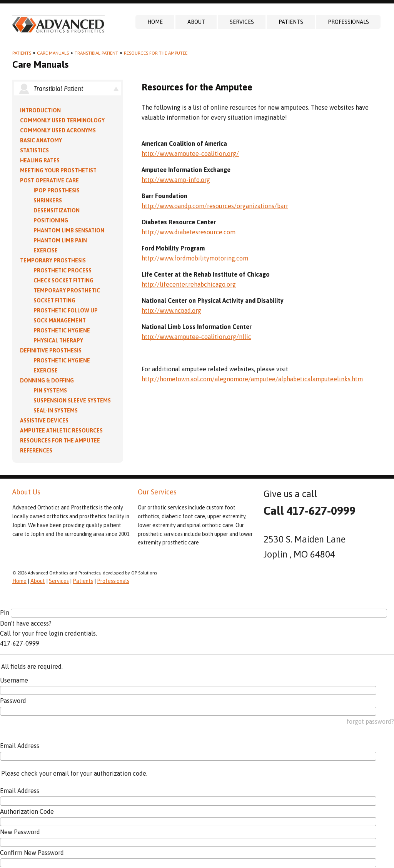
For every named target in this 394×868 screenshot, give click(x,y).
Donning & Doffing (47, 381)
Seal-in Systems (56, 411)
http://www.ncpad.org (171, 310)
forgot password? (370, 721)
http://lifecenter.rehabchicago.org (189, 284)
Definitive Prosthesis (51, 351)
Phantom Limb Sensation (69, 230)
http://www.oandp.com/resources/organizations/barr (215, 206)
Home (155, 22)
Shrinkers (48, 200)
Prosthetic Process (63, 270)
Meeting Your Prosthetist (58, 170)
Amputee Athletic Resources (61, 431)
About (196, 22)
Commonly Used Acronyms (58, 130)
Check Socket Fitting (63, 280)
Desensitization (57, 210)
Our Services (157, 492)
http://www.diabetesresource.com (189, 232)
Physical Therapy (58, 341)
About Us (26, 492)
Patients (291, 22)
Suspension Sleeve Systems (72, 401)
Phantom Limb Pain (60, 240)
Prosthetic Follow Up (66, 310)
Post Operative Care (49, 180)
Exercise (46, 250)
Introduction (40, 110)
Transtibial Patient (96, 53)
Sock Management (60, 320)
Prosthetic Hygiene (62, 331)
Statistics (34, 150)
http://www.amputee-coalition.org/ (190, 154)
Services (242, 22)
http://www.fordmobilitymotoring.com (195, 258)
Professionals (348, 22)
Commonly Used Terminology (62, 120)
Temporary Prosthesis (53, 260)
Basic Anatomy (41, 140)
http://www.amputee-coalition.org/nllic (196, 337)
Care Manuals (53, 53)
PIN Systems (50, 391)
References (36, 451)
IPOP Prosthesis (57, 190)
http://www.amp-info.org (176, 180)
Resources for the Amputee (156, 53)
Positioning (51, 220)
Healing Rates (40, 160)
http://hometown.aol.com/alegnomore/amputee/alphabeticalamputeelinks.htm (252, 379)
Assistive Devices (44, 421)
